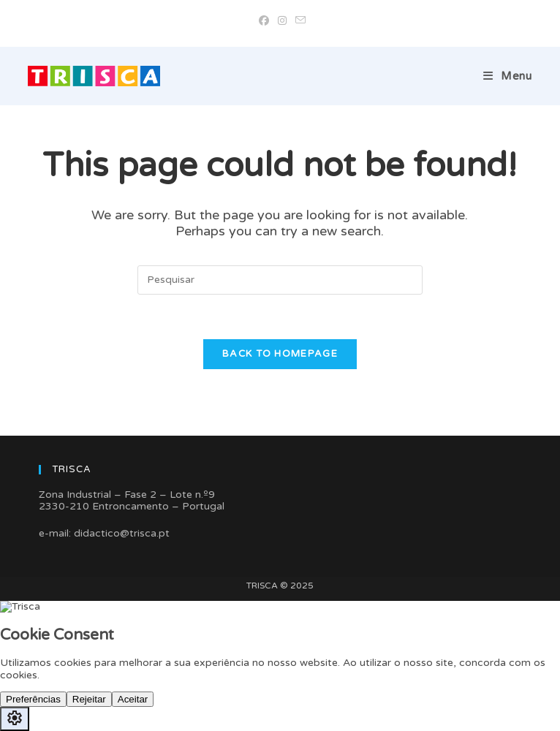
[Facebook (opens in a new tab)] (264, 21)
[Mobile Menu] (508, 76)
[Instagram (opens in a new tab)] (282, 21)
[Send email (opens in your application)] (298, 21)
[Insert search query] (280, 280)
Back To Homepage (280, 354)
